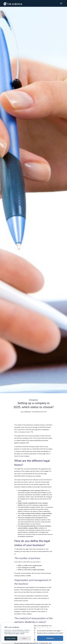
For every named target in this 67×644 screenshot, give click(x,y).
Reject (24, 638)
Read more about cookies (16, 634)
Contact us (50, 638)
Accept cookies (11, 638)
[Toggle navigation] (61, 3)
